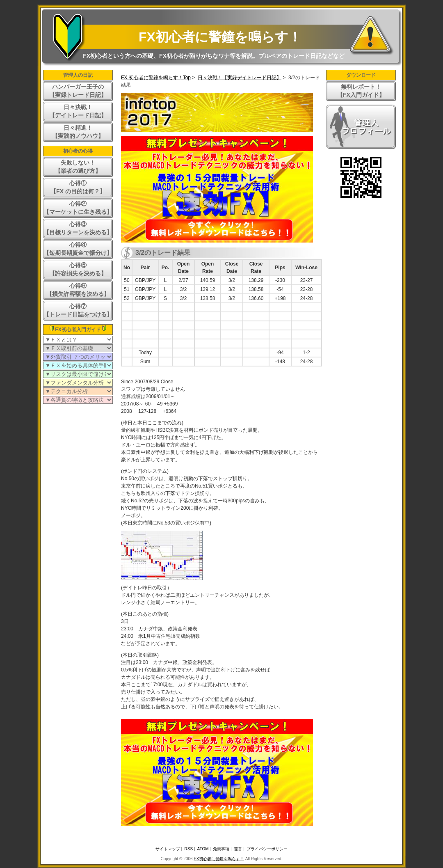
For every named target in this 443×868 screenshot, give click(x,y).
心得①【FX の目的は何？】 (78, 187)
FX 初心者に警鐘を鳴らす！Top (156, 78)
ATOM (203, 849)
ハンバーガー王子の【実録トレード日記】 (78, 91)
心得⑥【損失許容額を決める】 (78, 290)
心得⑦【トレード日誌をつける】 (78, 310)
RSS (189, 849)
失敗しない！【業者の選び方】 (78, 167)
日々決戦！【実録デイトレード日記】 (240, 78)
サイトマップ (168, 849)
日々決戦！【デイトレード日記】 (78, 111)
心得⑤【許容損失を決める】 (78, 269)
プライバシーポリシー (267, 849)
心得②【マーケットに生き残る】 (78, 208)
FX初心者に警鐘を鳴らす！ (220, 37)
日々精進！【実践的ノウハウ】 (78, 132)
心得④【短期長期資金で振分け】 (78, 249)
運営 (238, 849)
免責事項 (221, 849)
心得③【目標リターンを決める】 (78, 228)
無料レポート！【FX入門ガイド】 (361, 91)
